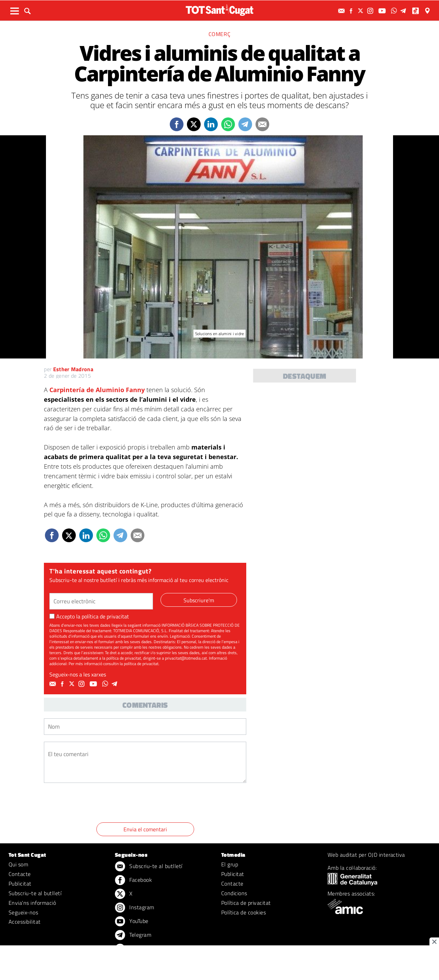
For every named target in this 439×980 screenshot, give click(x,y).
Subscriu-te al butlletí (35, 893)
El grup (230, 864)
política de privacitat (105, 616)
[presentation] (96, 804)
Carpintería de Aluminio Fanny (97, 390)
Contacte (20, 874)
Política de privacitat (246, 903)
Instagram (135, 908)
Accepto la (89, 616)
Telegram (133, 935)
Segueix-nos (23, 912)
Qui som (18, 864)
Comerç (220, 34)
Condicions (234, 893)
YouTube (132, 922)
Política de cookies (244, 912)
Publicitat (20, 884)
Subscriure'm (199, 600)
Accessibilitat (25, 922)
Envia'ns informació (32, 903)
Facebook (133, 880)
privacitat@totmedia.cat (186, 658)
